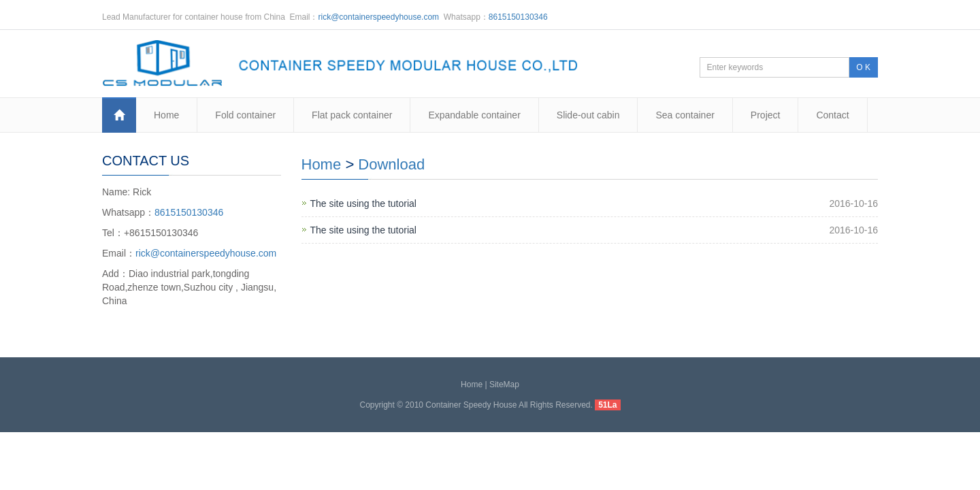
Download (391, 164)
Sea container (685, 115)
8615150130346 (518, 17)
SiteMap (504, 385)
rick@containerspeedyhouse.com (379, 17)
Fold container (245, 115)
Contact (832, 115)
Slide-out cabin (588, 115)
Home (166, 115)
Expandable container (474, 115)
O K (863, 67)
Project (766, 115)
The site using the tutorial (363, 203)
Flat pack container (352, 115)
